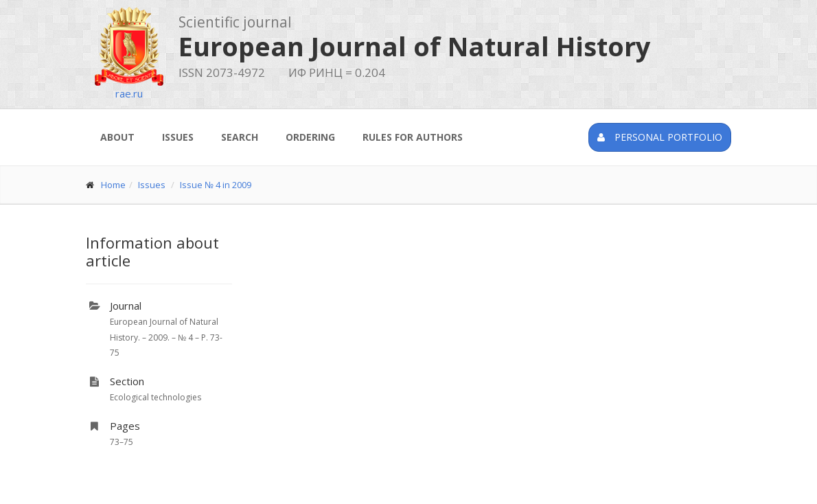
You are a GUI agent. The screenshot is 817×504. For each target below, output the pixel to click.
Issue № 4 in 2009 (216, 185)
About (117, 137)
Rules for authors (413, 137)
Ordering (310, 137)
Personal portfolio (660, 137)
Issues (178, 137)
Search (240, 137)
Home (113, 185)
